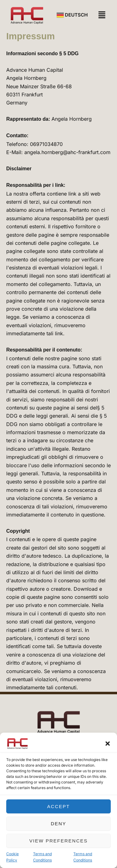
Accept (58, 806)
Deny (59, 824)
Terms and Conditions (42, 857)
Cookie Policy (12, 857)
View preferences (58, 841)
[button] (108, 744)
